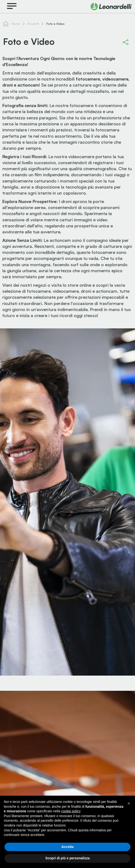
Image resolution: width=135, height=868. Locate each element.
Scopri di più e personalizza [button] (67, 858)
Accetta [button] (68, 847)
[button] (129, 803)
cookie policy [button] (71, 811)
